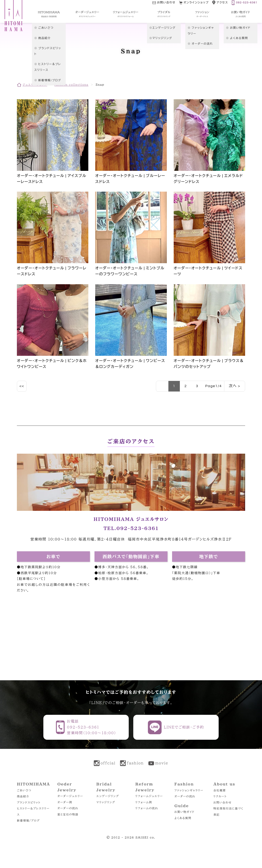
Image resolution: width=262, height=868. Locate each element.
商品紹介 (23, 796)
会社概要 (220, 790)
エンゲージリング (108, 796)
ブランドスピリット (29, 802)
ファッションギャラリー (189, 790)
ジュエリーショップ (35, 85)
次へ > (235, 386)
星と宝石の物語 (68, 814)
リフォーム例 (144, 802)
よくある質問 (183, 818)
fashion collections (71, 85)
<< (22, 386)
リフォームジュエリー (149, 796)
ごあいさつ (24, 790)
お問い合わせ (223, 802)
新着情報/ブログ (28, 820)
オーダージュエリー (70, 796)
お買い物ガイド (184, 812)
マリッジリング (106, 802)
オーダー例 (65, 802)
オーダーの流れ (68, 808)
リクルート (220, 796)
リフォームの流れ (147, 808)
